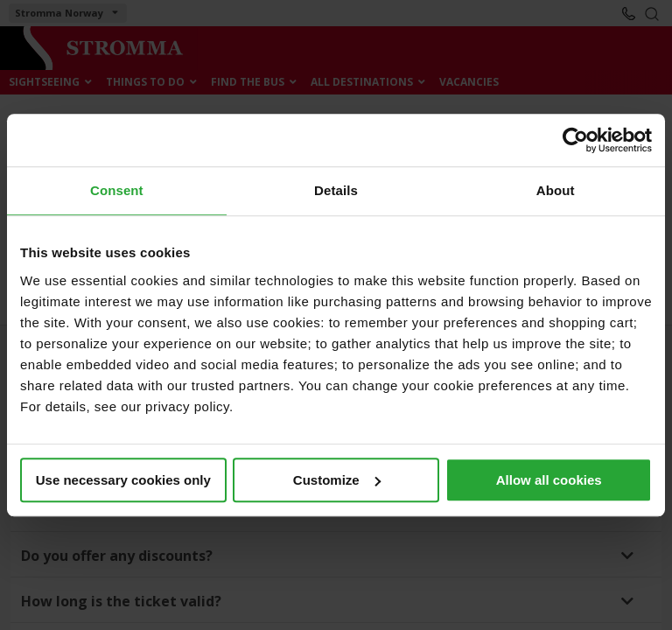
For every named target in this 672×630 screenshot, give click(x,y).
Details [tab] (336, 190)
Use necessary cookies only (123, 480)
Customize (337, 480)
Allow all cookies (549, 480)
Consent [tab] (117, 190)
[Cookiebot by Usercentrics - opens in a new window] (575, 140)
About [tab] (556, 190)
